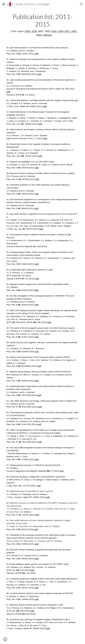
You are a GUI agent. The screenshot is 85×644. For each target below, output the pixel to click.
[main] (43, 25)
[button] (4, 4)
